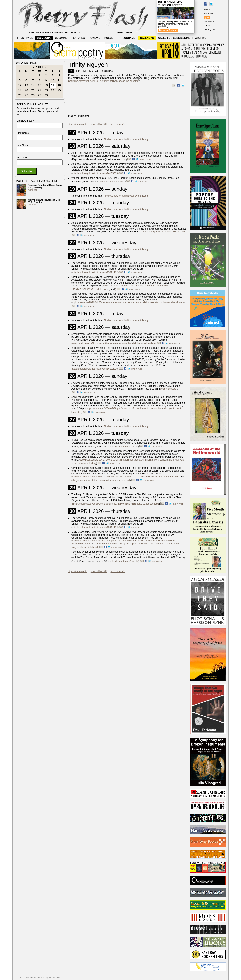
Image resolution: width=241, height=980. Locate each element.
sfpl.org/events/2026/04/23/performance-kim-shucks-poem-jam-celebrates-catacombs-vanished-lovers (128, 302)
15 (39, 85)
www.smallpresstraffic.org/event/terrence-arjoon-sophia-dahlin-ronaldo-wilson (114, 343)
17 (53, 85)
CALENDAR (147, 38)
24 (53, 90)
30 (46, 95)
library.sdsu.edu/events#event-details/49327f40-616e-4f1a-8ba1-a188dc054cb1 (116, 504)
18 (59, 85)
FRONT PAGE (25, 38)
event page (145, 160)
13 (26, 85)
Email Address (25, 121)
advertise (209, 13)
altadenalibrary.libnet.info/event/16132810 (95, 369)
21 (33, 90)
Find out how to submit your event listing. (126, 139)
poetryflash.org (168, 389)
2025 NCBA (44, 38)
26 (20, 95)
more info (32, 190)
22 (39, 90)
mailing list (209, 29)
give (207, 17)
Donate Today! (168, 30)
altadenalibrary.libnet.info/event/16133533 (95, 173)
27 (26, 95)
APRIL (40, 67)
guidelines (209, 22)
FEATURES (78, 38)
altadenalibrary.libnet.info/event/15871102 (95, 272)
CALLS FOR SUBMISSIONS (174, 38)
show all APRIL (99, 124)
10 (53, 80)
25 (59, 90)
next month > (118, 124)
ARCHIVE (201, 38)
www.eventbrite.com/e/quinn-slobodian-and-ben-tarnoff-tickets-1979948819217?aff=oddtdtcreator (125, 477)
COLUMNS (61, 38)
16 (46, 85)
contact (208, 25)
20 (26, 90)
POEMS (109, 38)
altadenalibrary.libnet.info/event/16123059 (162, 232)
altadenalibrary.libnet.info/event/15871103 (95, 528)
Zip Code (22, 158)
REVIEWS (94, 38)
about (207, 9)
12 (20, 85)
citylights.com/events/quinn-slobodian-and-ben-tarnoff (101, 480)
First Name (23, 133)
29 (39, 95)
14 (33, 85)
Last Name (23, 145)
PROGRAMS (126, 38)
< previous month (78, 124)
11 (59, 80)
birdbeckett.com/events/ (126, 561)
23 (46, 90)
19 (20, 90)
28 (33, 95)
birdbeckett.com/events (112, 182)
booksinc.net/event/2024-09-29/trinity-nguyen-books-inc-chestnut (104, 81)
